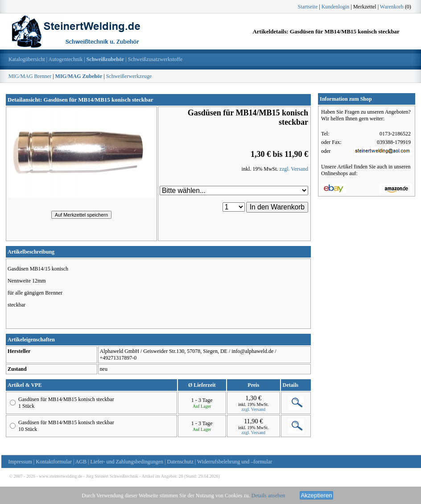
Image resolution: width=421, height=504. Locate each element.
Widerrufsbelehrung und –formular (235, 462)
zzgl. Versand (294, 169)
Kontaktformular (54, 462)
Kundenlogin (336, 7)
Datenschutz (180, 462)
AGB (81, 462)
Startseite (308, 7)
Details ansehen (268, 496)
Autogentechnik (66, 59)
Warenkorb (392, 7)
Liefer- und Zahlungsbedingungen (127, 462)
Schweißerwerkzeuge (129, 76)
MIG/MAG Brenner (30, 76)
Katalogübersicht (27, 59)
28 (181, 476)
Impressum (20, 462)
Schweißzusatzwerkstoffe (155, 59)
